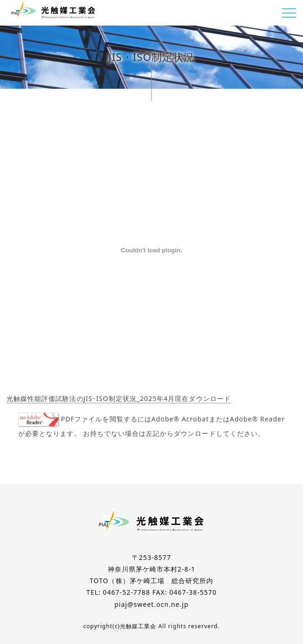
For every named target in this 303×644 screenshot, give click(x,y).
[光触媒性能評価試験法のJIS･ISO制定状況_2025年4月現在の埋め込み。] (151, 250)
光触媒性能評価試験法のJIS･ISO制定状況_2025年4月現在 (98, 398)
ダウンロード (210, 398)
